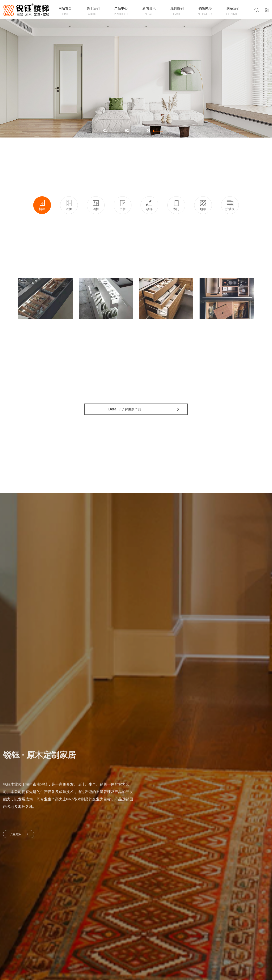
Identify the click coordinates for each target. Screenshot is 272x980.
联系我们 (233, 11)
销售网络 (205, 11)
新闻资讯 (149, 11)
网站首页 (65, 11)
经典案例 (177, 11)
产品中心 (121, 11)
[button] (114, 131)
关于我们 (93, 11)
